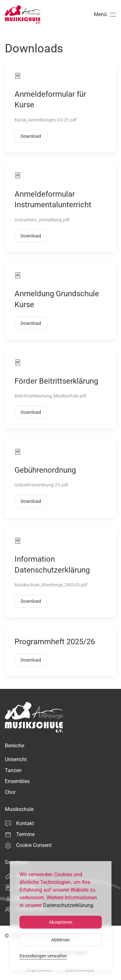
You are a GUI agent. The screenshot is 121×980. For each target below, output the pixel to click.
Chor (10, 792)
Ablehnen (61, 940)
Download (31, 136)
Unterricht (16, 759)
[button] (105, 14)
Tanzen (13, 770)
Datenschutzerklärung (68, 905)
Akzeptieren (60, 922)
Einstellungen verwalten (43, 956)
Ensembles (17, 781)
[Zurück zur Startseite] (23, 14)
